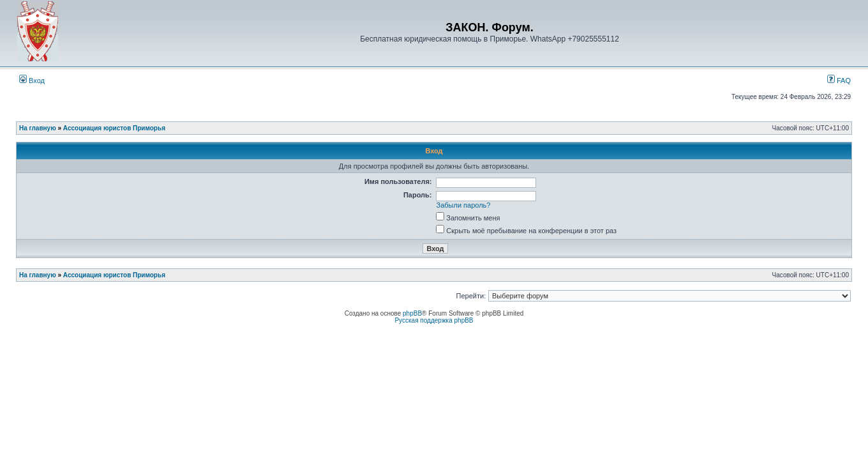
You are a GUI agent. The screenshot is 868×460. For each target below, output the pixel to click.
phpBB (412, 313)
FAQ (839, 80)
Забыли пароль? (464, 205)
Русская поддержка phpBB (434, 320)
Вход (32, 80)
